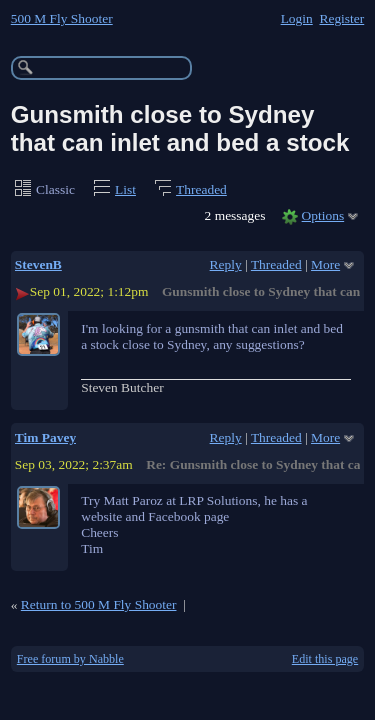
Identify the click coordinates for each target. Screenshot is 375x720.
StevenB (38, 264)
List (125, 189)
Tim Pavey (45, 437)
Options (323, 215)
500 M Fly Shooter (62, 18)
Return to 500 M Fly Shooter (99, 604)
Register (341, 18)
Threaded (201, 189)
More (325, 264)
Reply (226, 264)
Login (297, 18)
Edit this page (325, 659)
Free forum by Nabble (70, 659)
